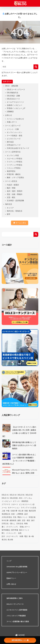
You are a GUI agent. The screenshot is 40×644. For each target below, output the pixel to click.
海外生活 (9, 204)
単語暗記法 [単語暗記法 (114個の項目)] (6, 514)
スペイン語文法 (11, 181)
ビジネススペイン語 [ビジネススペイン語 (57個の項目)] (27, 504)
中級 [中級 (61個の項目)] (8, 511)
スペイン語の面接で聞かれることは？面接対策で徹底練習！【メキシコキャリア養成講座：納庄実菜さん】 (19, 459)
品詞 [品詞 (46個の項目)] (26, 514)
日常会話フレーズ (14, 145)
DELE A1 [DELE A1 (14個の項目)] (5, 495)
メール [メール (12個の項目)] (4, 508)
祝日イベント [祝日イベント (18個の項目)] (24, 530)
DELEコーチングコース (16, 89)
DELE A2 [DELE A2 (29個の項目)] (13, 495)
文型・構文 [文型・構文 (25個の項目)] (26, 520)
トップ (9, 561)
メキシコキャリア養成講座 (16, 616)
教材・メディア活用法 (15, 178)
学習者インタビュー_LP (16, 108)
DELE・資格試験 (12, 86)
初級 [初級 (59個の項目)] (26, 511)
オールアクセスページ (15, 102)
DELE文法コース (13, 99)
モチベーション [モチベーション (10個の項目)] (14, 508)
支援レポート (12, 122)
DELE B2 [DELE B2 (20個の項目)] (29, 495)
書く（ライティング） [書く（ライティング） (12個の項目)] (10, 527)
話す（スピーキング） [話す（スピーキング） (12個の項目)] (10, 536)
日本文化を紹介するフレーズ (18, 148)
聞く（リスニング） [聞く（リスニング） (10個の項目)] (9, 533)
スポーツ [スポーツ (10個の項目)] (15, 504)
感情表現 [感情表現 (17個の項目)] (13, 520)
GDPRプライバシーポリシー (17, 573)
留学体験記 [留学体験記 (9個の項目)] (6, 530)
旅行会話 (10, 142)
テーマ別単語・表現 (15, 136)
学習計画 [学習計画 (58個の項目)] (32, 517)
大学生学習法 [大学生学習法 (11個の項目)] (7, 517)
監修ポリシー (11, 578)
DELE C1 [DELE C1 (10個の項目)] (5, 498)
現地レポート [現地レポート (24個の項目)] (25, 527)
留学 (9, 214)
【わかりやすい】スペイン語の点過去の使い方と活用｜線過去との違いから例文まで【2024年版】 (19, 432)
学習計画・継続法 (14, 174)
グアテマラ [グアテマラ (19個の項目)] (6, 504)
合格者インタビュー (15, 105)
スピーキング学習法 (15, 159)
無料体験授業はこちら (20, 640)
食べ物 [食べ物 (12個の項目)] (31, 536)
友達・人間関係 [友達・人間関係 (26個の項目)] (17, 514)
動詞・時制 (11, 188)
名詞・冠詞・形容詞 (15, 191)
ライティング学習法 (15, 162)
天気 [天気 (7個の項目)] (15, 517)
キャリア (10, 208)
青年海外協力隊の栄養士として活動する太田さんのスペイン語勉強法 (24, 445)
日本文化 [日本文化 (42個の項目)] (20, 524)
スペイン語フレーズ (13, 126)
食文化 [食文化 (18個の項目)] (4, 540)
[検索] (36, 67)
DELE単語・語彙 (13, 96)
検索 (36, 234)
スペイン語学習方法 (13, 152)
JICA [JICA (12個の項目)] (21, 498)
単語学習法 (11, 171)
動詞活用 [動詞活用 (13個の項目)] (32, 511)
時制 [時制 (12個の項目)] (26, 524)
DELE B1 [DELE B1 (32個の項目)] (21, 495)
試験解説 (10, 112)
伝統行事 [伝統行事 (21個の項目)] (14, 511)
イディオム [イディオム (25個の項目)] (28, 498)
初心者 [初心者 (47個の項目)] (21, 511)
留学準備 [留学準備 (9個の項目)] (15, 530)
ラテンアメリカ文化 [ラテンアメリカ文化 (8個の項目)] (28, 508)
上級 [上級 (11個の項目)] (3, 511)
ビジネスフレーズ (14, 139)
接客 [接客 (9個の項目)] (19, 520)
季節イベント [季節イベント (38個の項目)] (23, 517)
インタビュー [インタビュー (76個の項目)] (7, 501)
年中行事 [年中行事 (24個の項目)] (5, 520)
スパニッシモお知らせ (15, 119)
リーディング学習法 (15, 165)
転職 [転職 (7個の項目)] (21, 536)
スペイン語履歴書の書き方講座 (18, 622)
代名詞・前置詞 (13, 185)
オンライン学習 (13, 155)
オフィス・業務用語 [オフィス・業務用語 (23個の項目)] (21, 501)
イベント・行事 (13, 129)
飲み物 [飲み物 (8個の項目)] (10, 540)
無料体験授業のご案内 (15, 598)
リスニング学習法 (14, 168)
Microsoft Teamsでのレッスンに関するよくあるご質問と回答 (25, 471)
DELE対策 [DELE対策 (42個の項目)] (14, 498)
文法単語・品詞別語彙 (15, 201)
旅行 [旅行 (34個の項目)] (33, 520)
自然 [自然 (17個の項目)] (20, 533)
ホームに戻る (20, 223)
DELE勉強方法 (12, 93)
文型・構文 (11, 197)
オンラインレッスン (15, 132)
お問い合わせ (11, 584)
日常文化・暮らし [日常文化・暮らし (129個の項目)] (9, 524)
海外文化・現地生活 (15, 211)
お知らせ (9, 115)
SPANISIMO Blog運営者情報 (17, 567)
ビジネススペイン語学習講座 (17, 610)
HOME (20, 635)
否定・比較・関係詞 (15, 194)
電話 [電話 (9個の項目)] (26, 536)
